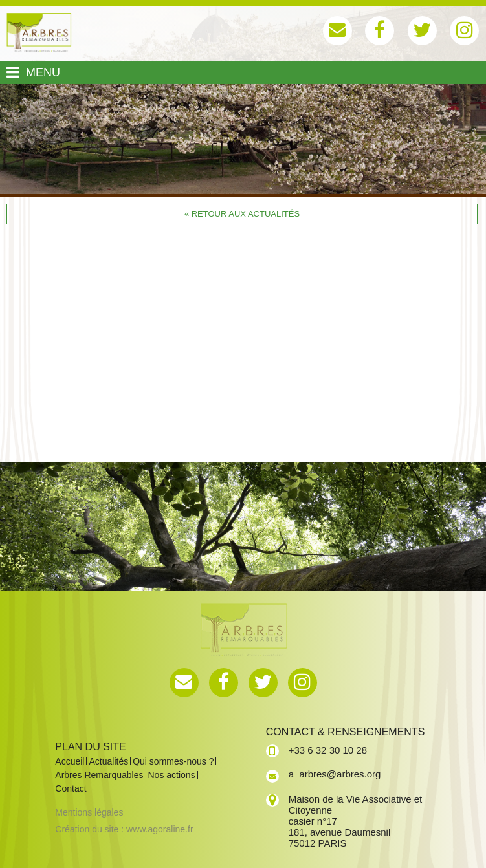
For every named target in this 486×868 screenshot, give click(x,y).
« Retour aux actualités (242, 214)
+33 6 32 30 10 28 (328, 750)
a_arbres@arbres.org (335, 774)
